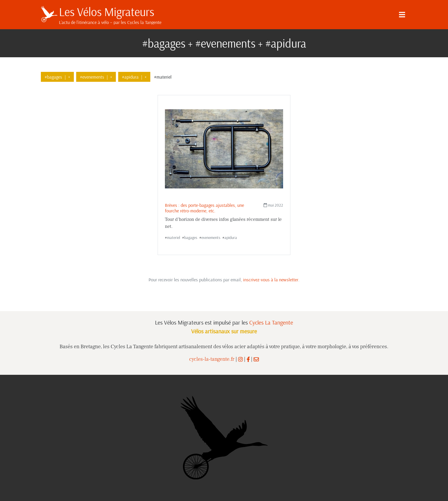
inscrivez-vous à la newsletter (271, 280)
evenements (211, 238)
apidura (231, 238)
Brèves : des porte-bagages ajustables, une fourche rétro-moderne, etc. (204, 208)
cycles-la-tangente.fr (212, 359)
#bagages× (57, 77)
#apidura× (134, 77)
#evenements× (96, 77)
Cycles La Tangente (271, 322)
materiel (174, 238)
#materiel (163, 77)
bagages (191, 238)
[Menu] (402, 15)
